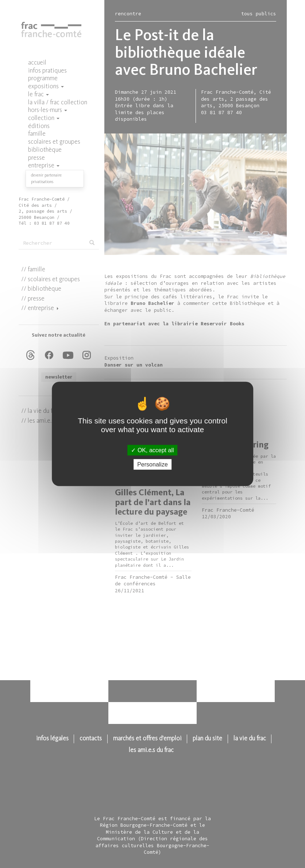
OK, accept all (152, 450)
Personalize (152, 464)
